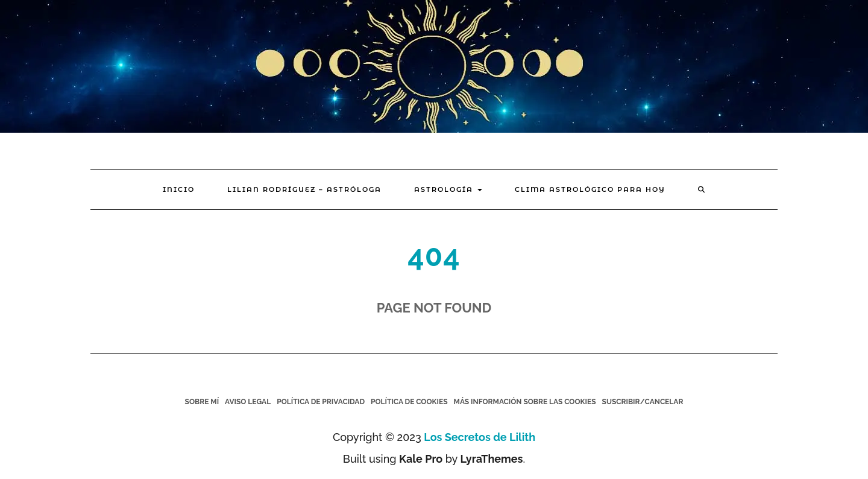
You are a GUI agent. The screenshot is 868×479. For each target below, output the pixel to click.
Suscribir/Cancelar (643, 402)
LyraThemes (491, 459)
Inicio (179, 189)
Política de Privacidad (321, 402)
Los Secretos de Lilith (480, 437)
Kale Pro (421, 459)
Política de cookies (409, 402)
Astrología (448, 189)
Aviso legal (248, 402)
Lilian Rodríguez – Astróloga (304, 189)
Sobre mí (202, 402)
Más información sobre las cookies (525, 402)
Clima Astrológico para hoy (590, 189)
